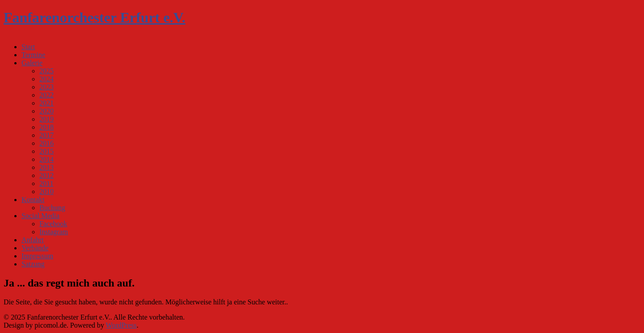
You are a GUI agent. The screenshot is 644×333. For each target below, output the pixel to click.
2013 (47, 167)
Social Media (40, 216)
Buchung (52, 208)
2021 (47, 103)
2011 (46, 183)
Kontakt (33, 200)
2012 (47, 175)
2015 (47, 151)
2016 (47, 143)
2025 (47, 71)
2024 (47, 79)
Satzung (33, 264)
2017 (47, 135)
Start (28, 47)
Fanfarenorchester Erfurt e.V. (94, 17)
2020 (47, 111)
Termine (33, 55)
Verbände (35, 248)
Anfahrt (33, 240)
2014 (47, 159)
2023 (47, 87)
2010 (47, 192)
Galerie (32, 63)
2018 (47, 127)
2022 (47, 95)
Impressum (37, 256)
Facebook (53, 224)
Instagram (54, 232)
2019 (47, 119)
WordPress (121, 325)
